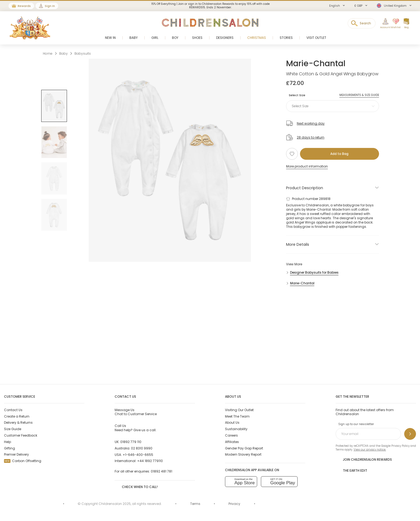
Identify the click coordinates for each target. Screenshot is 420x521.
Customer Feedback (21, 435)
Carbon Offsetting (23, 461)
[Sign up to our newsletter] (410, 434)
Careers (231, 435)
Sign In (50, 6)
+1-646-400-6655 (138, 455)
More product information (307, 166)
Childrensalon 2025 (115, 504)
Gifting (10, 448)
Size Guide (13, 429)
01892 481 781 (162, 471)
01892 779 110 (131, 442)
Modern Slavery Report (243, 454)
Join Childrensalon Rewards (364, 459)
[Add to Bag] (340, 154)
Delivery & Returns (18, 423)
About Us (232, 423)
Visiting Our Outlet (239, 410)
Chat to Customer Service (136, 412)
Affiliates (232, 442)
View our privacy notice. (370, 450)
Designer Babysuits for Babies (314, 272)
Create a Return (17, 416)
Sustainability (236, 429)
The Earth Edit (351, 470)
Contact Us (13, 410)
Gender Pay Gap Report (244, 448)
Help (7, 442)
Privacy (234, 504)
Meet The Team (237, 416)
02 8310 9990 (142, 448)
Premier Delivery (16, 454)
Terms (340, 450)
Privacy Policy (400, 446)
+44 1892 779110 (150, 461)
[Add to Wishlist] (292, 154)
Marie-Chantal (316, 64)
